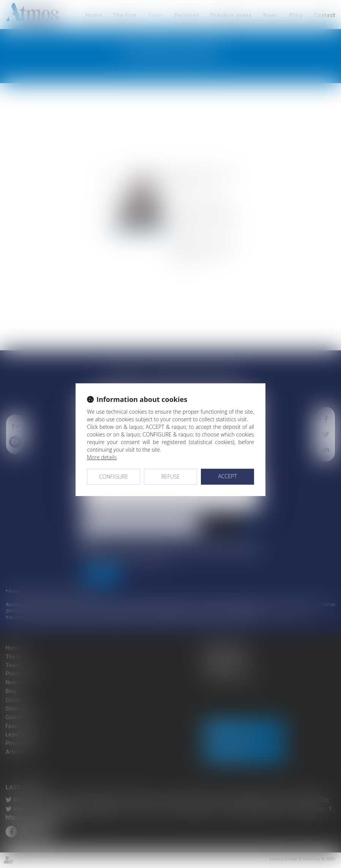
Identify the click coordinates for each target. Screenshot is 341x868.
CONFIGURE (114, 477)
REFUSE (171, 477)
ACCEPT (227, 476)
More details (102, 457)
